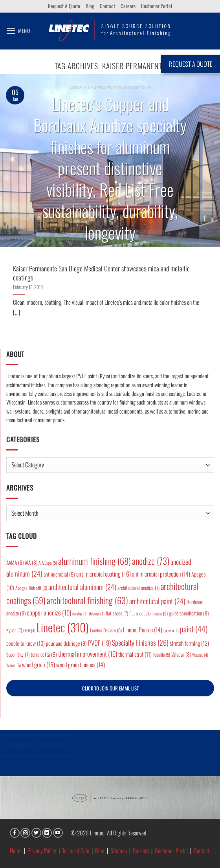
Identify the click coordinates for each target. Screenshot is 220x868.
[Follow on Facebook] (15, 833)
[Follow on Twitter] (36, 833)
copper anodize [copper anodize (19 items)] (49, 613)
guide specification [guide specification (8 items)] (189, 613)
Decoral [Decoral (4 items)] (97, 613)
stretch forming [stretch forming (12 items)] (189, 643)
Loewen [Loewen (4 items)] (171, 630)
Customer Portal (157, 6)
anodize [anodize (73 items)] (151, 561)
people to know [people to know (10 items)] (26, 643)
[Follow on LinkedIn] (47, 833)
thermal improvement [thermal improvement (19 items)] (88, 654)
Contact (107, 6)
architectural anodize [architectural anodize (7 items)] (138, 588)
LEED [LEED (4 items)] (29, 630)
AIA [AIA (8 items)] (31, 562)
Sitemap (119, 850)
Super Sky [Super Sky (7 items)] (18, 655)
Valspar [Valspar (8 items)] (181, 654)
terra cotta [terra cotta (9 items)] (44, 654)
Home (16, 850)
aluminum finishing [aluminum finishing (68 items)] (94, 561)
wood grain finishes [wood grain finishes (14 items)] (81, 665)
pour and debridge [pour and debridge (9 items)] (66, 643)
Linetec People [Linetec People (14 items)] (143, 630)
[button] (18, 31)
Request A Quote (64, 6)
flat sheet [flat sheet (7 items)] (117, 613)
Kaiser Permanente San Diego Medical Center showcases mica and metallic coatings (101, 273)
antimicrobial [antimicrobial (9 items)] (59, 574)
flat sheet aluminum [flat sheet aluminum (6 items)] (148, 613)
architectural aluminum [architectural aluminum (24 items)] (82, 587)
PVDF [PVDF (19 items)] (99, 643)
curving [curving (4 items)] (80, 613)
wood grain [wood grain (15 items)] (38, 665)
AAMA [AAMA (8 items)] (15, 562)
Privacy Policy (42, 850)
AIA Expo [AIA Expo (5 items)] (48, 563)
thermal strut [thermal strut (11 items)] (135, 654)
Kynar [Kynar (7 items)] (14, 630)
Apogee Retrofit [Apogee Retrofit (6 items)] (31, 588)
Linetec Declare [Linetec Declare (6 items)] (106, 630)
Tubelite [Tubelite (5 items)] (161, 655)
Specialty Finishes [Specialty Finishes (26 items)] (140, 642)
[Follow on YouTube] (58, 833)
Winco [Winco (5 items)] (14, 665)
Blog (90, 6)
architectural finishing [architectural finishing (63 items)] (87, 600)
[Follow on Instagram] (25, 833)
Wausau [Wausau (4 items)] (200, 655)
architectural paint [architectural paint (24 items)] (157, 601)
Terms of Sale (76, 850)
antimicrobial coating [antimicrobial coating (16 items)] (104, 574)
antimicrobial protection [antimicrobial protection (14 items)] (161, 574)
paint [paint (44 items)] (194, 629)
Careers (128, 6)
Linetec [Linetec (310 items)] (63, 627)
